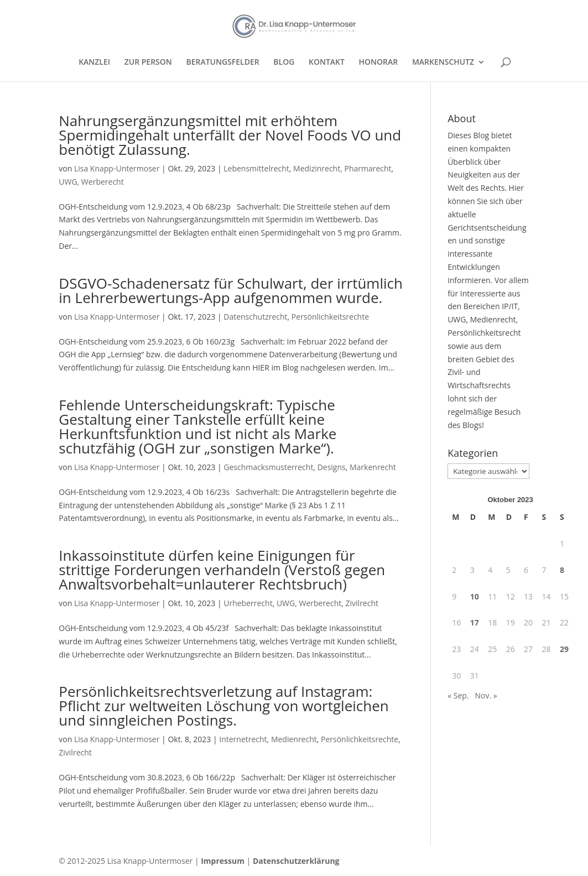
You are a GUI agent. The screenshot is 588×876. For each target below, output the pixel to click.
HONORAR (379, 62)
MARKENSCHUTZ (443, 62)
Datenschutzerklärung (296, 861)
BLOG (284, 62)
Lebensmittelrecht (256, 168)
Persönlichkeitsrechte (330, 317)
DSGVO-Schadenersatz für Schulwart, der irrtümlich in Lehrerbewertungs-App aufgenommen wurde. (231, 290)
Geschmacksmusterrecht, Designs (284, 467)
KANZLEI (94, 62)
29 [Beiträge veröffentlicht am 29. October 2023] (564, 649)
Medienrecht (294, 739)
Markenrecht (373, 467)
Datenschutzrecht (255, 317)
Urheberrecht (248, 603)
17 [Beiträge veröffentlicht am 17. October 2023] (475, 622)
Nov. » (486, 695)
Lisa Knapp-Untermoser (117, 168)
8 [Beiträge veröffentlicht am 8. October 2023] (562, 570)
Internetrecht (243, 739)
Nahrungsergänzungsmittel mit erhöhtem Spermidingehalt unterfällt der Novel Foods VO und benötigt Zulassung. (230, 135)
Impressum (223, 861)
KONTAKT (327, 62)
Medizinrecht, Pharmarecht (342, 168)
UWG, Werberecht (91, 182)
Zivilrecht (362, 603)
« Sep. (458, 695)
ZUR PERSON (148, 62)
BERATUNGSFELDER (222, 62)
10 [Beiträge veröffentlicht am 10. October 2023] (475, 596)
